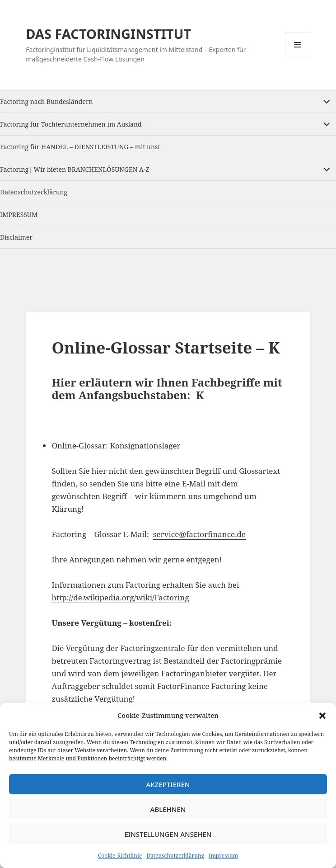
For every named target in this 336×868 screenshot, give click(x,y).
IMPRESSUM (19, 215)
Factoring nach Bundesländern (47, 101)
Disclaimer (16, 237)
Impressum (223, 856)
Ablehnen (168, 809)
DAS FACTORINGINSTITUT (108, 34)
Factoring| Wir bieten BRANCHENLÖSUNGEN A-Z (75, 169)
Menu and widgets (298, 57)
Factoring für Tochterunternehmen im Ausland (71, 124)
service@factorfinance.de (199, 534)
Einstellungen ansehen (168, 834)
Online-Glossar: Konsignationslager (116, 446)
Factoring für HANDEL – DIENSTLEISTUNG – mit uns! (80, 147)
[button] (322, 716)
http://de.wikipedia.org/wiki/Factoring (120, 597)
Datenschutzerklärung (175, 856)
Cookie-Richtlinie (120, 856)
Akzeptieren (168, 784)
